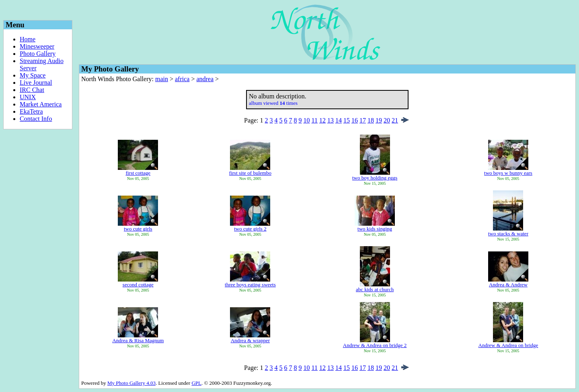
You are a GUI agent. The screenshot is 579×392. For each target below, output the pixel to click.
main (162, 79)
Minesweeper (37, 46)
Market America (41, 104)
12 (322, 120)
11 (315, 120)
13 (331, 120)
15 (347, 120)
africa (182, 79)
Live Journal (36, 83)
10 (307, 120)
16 (355, 120)
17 (363, 120)
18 (371, 120)
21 (395, 120)
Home (28, 39)
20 (387, 120)
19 (379, 120)
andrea (205, 79)
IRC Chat (32, 90)
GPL (196, 383)
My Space (33, 75)
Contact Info (36, 119)
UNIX (28, 97)
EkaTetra (31, 111)
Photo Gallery (38, 54)
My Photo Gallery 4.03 (131, 383)
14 (339, 120)
